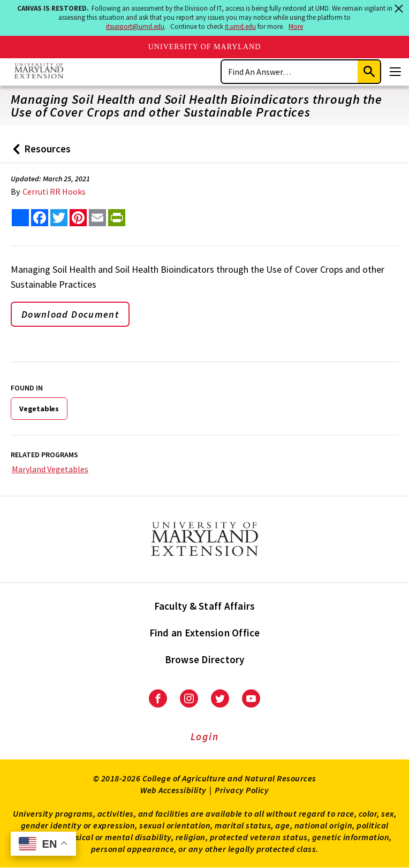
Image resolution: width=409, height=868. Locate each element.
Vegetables (39, 409)
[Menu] (395, 72)
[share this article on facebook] (40, 218)
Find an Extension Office (205, 633)
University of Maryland (205, 47)
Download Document (70, 314)
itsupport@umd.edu (135, 26)
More (296, 26)
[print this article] (117, 218)
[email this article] (97, 218)
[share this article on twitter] (59, 218)
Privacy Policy (242, 790)
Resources (39, 153)
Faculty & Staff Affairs (205, 606)
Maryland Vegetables (50, 469)
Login (205, 736)
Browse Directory (205, 659)
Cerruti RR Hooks (54, 191)
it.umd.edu (240, 26)
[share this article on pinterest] (78, 218)
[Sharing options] (20, 218)
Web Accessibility (173, 790)
